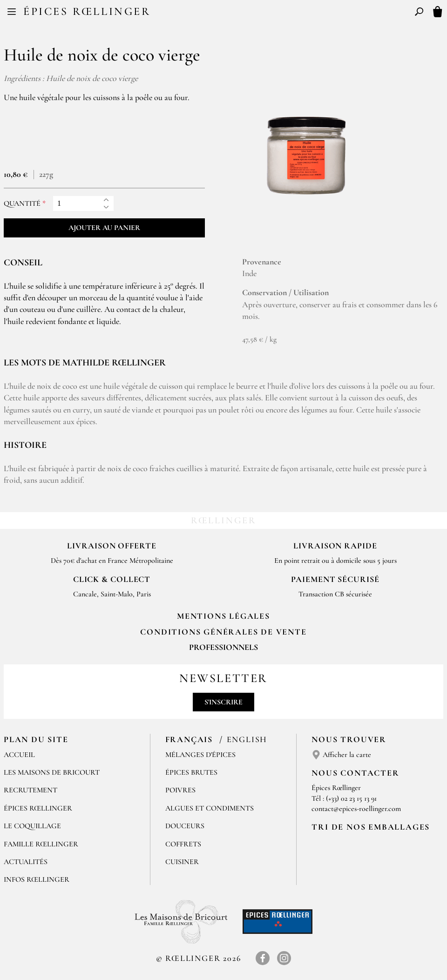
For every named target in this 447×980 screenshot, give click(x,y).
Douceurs (185, 826)
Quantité (22, 204)
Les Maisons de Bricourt (52, 772)
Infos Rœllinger (37, 879)
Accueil (19, 755)
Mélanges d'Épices (200, 755)
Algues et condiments (210, 808)
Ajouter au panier (104, 228)
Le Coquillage (32, 826)
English (247, 739)
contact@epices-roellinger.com (356, 809)
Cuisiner (182, 862)
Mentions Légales (223, 616)
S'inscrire (223, 702)
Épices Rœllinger (87, 11)
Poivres (180, 790)
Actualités (26, 862)
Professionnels (223, 647)
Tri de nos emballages (371, 827)
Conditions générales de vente (223, 632)
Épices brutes (191, 772)
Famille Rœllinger (41, 844)
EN (232, 13)
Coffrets (183, 844)
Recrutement (30, 790)
